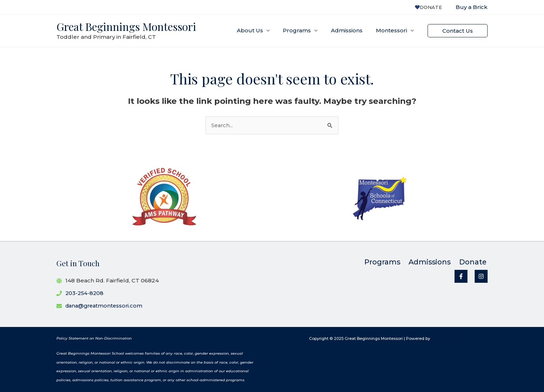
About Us (258, 30)
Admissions (350, 30)
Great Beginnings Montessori (126, 27)
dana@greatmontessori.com (106, 306)
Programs (303, 30)
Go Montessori (446, 338)
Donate (430, 7)
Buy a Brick (472, 7)
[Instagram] (481, 277)
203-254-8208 (85, 293)
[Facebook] (461, 277)
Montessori (393, 30)
